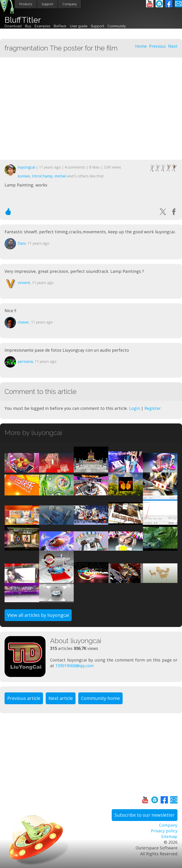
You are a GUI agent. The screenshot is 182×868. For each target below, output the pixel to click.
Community (117, 26)
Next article (61, 698)
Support (47, 4)
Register (153, 408)
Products (26, 4)
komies (24, 176)
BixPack (60, 26)
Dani (22, 243)
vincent (24, 283)
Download (13, 26)
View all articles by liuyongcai (38, 615)
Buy (28, 26)
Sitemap (169, 836)
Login (134, 408)
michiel (60, 176)
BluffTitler (23, 20)
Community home (100, 698)
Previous (157, 46)
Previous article (24, 698)
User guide (79, 26)
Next (173, 46)
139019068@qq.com (75, 666)
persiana (25, 361)
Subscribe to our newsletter (145, 815)
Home (141, 46)
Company (70, 4)
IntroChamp (42, 176)
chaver (23, 322)
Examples (42, 26)
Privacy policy (164, 831)
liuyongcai (26, 167)
